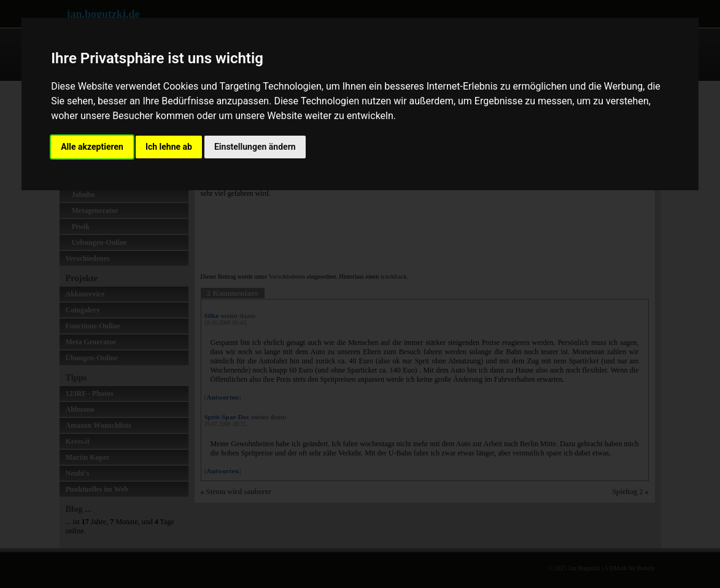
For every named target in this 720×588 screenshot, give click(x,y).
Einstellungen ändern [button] (255, 147)
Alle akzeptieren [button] (92, 147)
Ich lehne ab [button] (169, 147)
